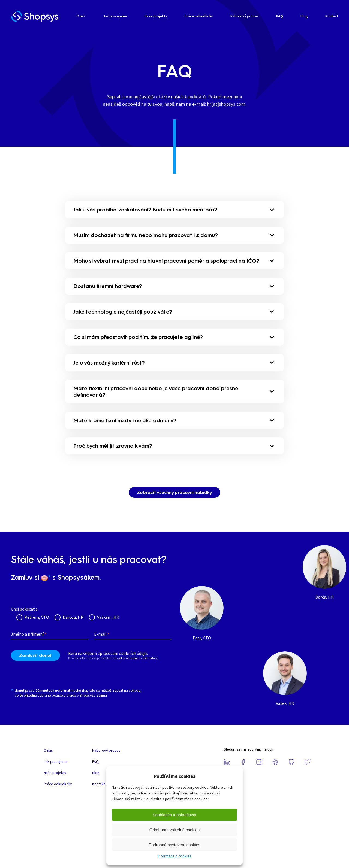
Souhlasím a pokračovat (175, 815)
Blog (304, 16)
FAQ (280, 16)
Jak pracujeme (115, 16)
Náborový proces (245, 16)
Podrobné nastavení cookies (174, 845)
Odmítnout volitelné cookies (174, 830)
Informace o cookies (175, 856)
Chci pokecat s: (25, 620)
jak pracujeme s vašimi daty (138, 669)
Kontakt (332, 16)
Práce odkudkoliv (199, 16)
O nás (81, 16)
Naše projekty (156, 16)
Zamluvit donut (35, 667)
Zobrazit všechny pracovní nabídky (174, 503)
